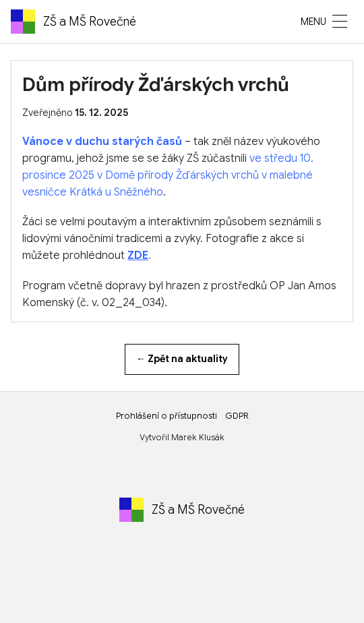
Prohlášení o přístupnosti (166, 416)
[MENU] (340, 22)
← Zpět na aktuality (182, 359)
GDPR (237, 416)
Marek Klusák (198, 437)
